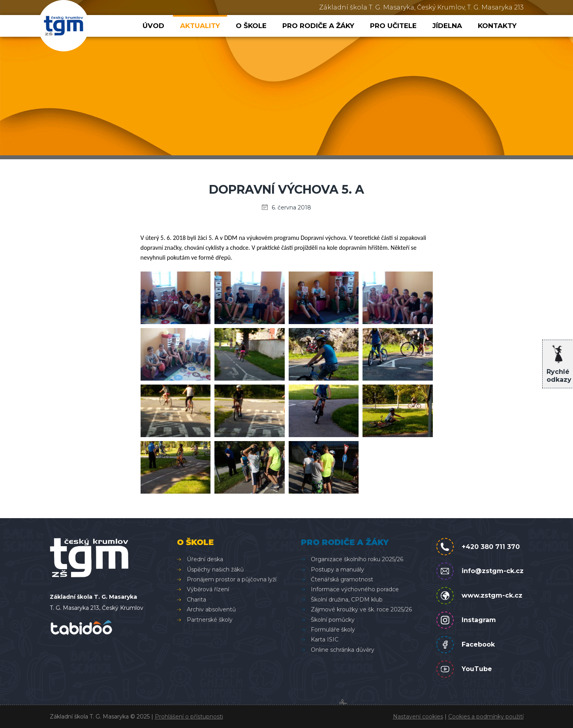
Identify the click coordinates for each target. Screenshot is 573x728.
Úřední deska (205, 559)
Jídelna (447, 26)
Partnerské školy (210, 620)
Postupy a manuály (337, 570)
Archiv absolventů (211, 609)
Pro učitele (393, 26)
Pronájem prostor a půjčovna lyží (232, 579)
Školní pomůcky (333, 620)
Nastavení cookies (418, 717)
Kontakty (497, 26)
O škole (251, 26)
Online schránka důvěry (343, 650)
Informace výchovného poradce (355, 589)
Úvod (153, 26)
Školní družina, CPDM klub (347, 600)
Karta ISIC (325, 639)
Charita (196, 600)
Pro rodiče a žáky (318, 26)
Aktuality (200, 26)
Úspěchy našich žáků (215, 570)
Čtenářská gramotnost (342, 579)
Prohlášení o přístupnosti (189, 717)
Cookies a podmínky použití (486, 717)
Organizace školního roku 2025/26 (357, 559)
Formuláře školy (333, 630)
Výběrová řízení (208, 589)
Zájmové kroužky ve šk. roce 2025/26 (361, 609)
